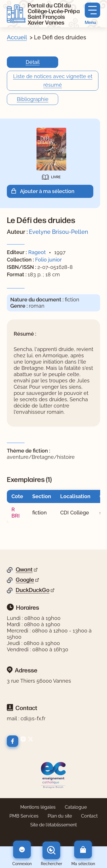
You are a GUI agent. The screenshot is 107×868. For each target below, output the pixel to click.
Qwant (24, 569)
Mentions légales (38, 807)
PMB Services (24, 816)
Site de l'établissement (53, 825)
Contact (89, 816)
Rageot (37, 252)
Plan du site (60, 816)
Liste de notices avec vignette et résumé (53, 81)
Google (25, 580)
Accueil (17, 37)
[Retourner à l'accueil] (16, 14)
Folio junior (49, 260)
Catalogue (76, 807)
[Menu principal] (92, 14)
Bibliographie (33, 99)
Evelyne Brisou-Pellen (58, 232)
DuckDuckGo (33, 590)
